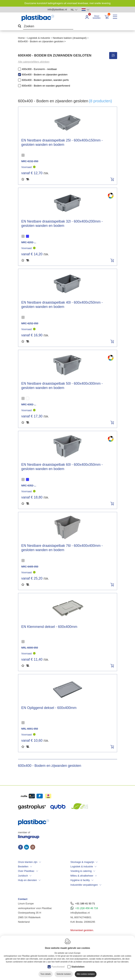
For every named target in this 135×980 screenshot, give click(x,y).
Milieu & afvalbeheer (82, 876)
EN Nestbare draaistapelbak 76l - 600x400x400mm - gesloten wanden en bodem (62, 548)
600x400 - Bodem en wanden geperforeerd (46, 86)
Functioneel (58, 967)
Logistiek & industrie (39, 38)
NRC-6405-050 (30, 567)
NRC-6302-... (29, 404)
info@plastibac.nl (80, 913)
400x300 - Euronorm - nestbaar (40, 69)
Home (21, 38)
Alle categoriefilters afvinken (34, 62)
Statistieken (78, 967)
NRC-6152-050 (30, 161)
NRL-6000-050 (30, 648)
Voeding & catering (81, 871)
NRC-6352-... (29, 486)
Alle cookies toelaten (86, 974)
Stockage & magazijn (82, 862)
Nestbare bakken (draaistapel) (70, 38)
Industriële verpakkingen (84, 885)
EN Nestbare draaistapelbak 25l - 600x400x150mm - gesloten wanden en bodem (62, 142)
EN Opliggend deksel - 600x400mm (49, 708)
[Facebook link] (21, 847)
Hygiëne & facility (80, 880)
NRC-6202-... (29, 242)
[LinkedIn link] (27, 847)
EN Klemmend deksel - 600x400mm (49, 627)
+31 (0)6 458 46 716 (87, 908)
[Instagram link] (33, 847)
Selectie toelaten (64, 974)
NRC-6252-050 (30, 323)
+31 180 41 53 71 (85, 904)
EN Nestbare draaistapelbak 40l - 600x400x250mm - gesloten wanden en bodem (62, 305)
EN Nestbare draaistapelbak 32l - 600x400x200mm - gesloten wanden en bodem (62, 224)
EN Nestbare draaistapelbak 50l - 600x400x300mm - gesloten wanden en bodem (62, 386)
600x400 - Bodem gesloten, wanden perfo (45, 80)
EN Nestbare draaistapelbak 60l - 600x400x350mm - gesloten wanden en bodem (62, 467)
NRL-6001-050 (30, 729)
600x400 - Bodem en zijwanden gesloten (45, 75)
